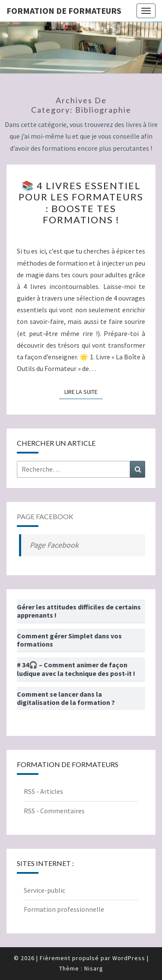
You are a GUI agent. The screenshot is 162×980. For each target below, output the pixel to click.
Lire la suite (84, 391)
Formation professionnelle (64, 909)
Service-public (44, 890)
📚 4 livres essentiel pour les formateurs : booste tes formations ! (81, 203)
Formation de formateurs (64, 11)
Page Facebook (45, 516)
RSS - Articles (43, 791)
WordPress (129, 958)
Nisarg (94, 968)
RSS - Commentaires (54, 811)
